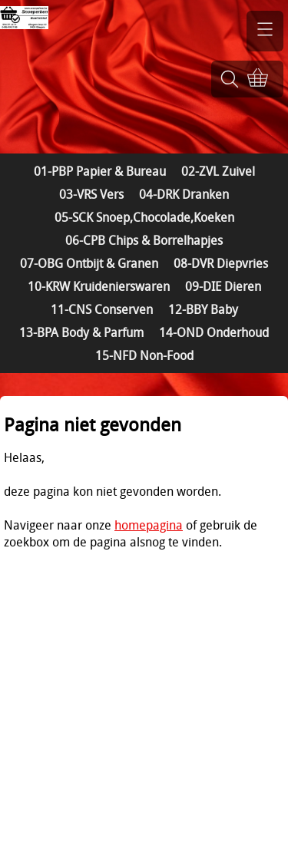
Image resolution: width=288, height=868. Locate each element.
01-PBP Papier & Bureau (100, 171)
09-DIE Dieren (223, 286)
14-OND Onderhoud (214, 332)
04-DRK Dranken (184, 194)
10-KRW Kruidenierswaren (99, 286)
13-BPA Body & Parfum (81, 332)
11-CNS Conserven (102, 309)
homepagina (149, 525)
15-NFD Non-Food (144, 355)
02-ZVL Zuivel (218, 171)
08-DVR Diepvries (221, 263)
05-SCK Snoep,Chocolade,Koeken (144, 217)
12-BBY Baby (203, 309)
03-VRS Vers (91, 194)
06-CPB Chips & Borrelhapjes (144, 240)
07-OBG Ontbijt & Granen (89, 263)
